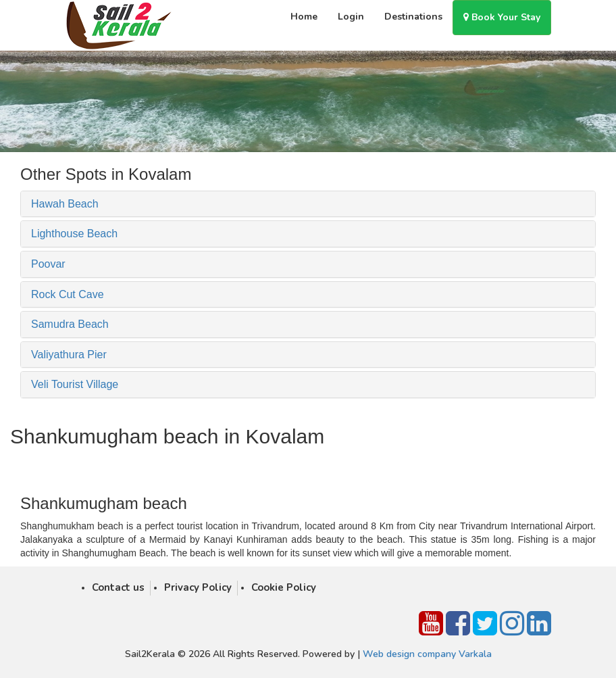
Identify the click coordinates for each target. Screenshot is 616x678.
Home (304, 17)
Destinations (413, 17)
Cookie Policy (284, 587)
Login (351, 17)
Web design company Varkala (427, 654)
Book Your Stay (502, 17)
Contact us (118, 587)
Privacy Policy (198, 587)
